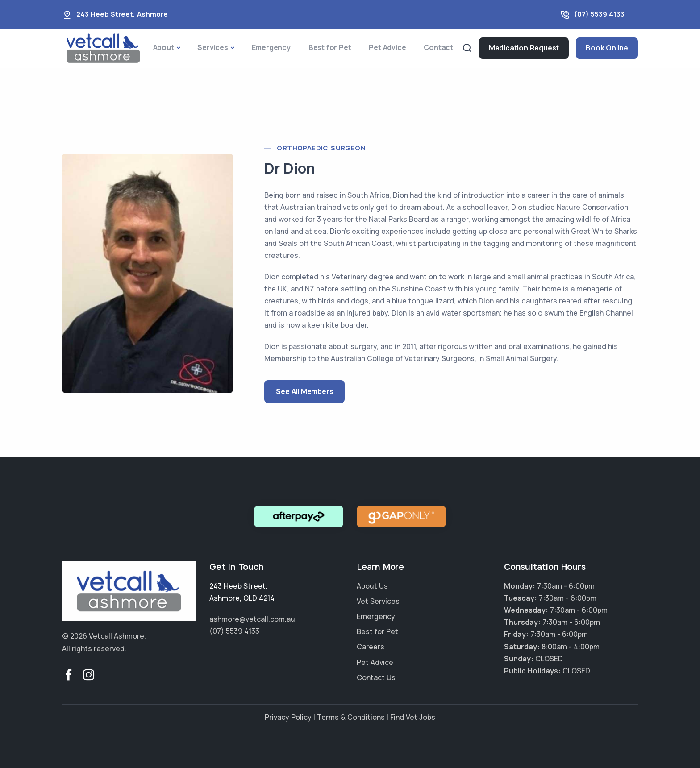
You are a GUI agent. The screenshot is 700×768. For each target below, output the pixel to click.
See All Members (304, 391)
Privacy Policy (288, 717)
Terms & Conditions (351, 717)
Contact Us (376, 677)
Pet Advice (387, 47)
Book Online (607, 48)
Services (212, 47)
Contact (438, 47)
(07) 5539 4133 (599, 14)
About (164, 47)
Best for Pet (330, 47)
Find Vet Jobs (413, 717)
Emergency (271, 47)
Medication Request (524, 48)
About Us (372, 586)
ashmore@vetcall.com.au (252, 619)
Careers (371, 647)
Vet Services (378, 601)
